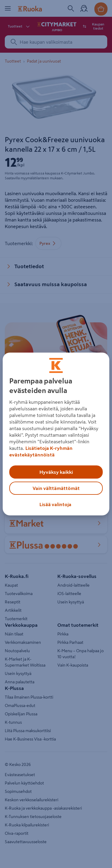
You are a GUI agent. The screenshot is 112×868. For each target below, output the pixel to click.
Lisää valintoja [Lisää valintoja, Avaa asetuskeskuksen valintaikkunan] (55, 504)
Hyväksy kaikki (56, 472)
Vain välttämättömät (56, 488)
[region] (56, 434)
